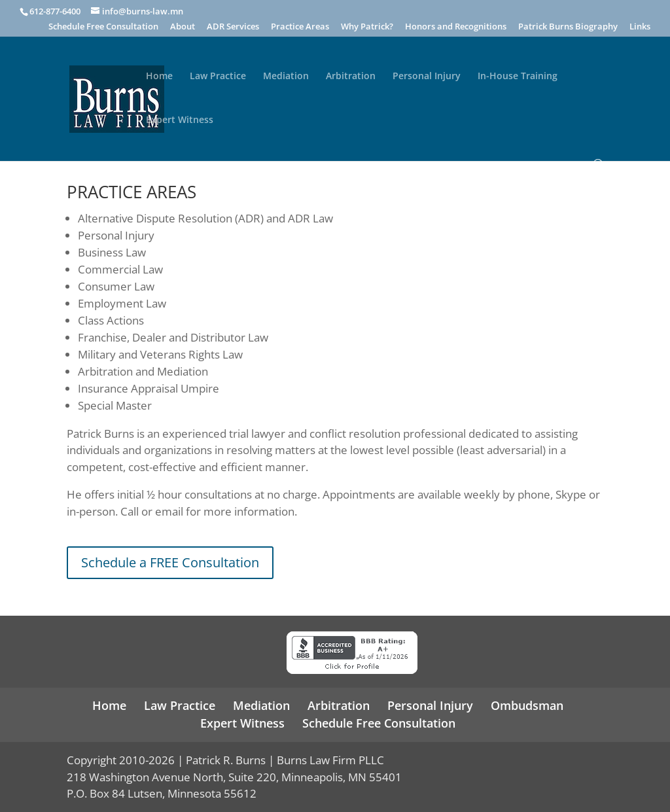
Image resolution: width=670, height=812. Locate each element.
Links (640, 27)
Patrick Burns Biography (568, 27)
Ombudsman (527, 705)
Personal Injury (427, 77)
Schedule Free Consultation (103, 27)
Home (159, 77)
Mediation (286, 77)
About (183, 27)
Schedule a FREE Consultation (170, 562)
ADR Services (233, 27)
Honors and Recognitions (456, 27)
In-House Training (518, 77)
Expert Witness (180, 120)
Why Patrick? (367, 27)
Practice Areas (300, 27)
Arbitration (351, 77)
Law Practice (218, 77)
